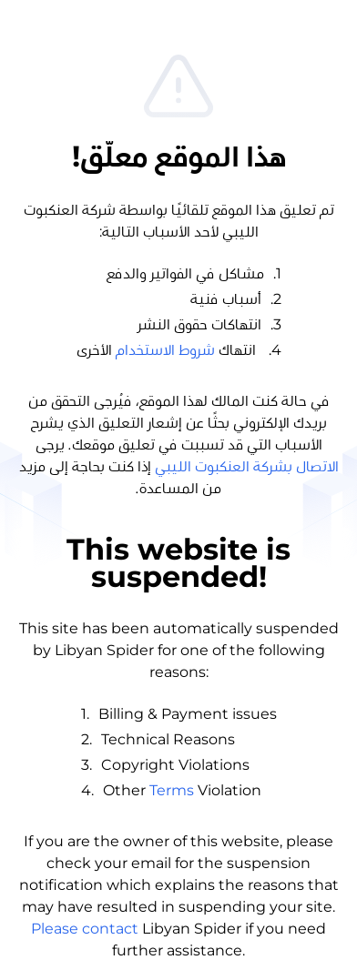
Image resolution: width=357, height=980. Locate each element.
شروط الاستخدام (165, 350)
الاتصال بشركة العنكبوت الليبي (247, 467)
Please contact (85, 929)
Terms (172, 790)
